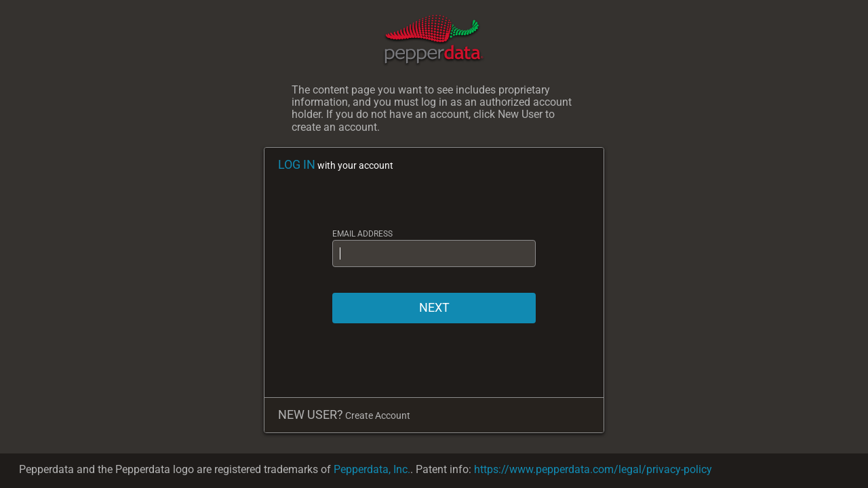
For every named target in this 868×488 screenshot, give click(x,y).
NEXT (434, 307)
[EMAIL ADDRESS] (434, 253)
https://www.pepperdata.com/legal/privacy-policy (593, 469)
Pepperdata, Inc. (372, 469)
